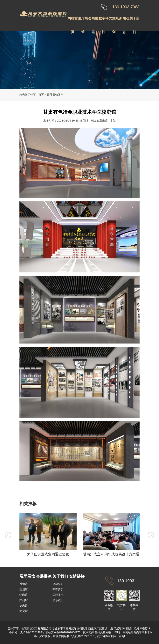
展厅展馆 (83, 21)
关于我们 (134, 21)
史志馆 (24, 606)
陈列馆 (24, 600)
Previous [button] (8, 535)
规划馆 (24, 589)
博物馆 (24, 584)
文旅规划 (114, 21)
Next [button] (151, 535)
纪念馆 (24, 595)
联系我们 (58, 600)
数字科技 (104, 21)
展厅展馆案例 (55, 95)
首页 (41, 95)
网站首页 (73, 21)
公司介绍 (58, 584)
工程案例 (58, 595)
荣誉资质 (58, 589)
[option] (48, 536)
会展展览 (93, 21)
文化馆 (24, 611)
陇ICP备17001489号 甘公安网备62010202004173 (50, 632)
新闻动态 (124, 21)
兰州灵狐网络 (103, 632)
